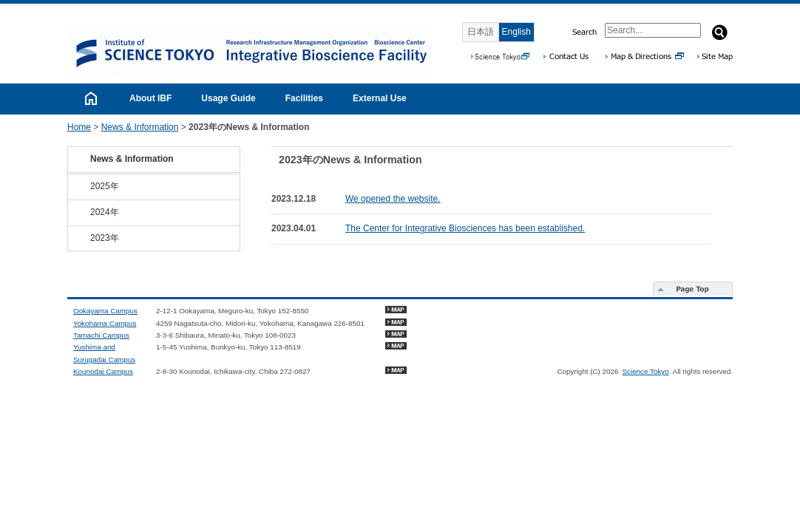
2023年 (105, 238)
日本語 (481, 32)
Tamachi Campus (101, 335)
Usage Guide (228, 98)
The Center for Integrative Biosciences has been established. (465, 228)
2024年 (105, 212)
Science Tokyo (645, 371)
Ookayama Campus (105, 311)
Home (79, 127)
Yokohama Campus (105, 323)
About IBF (150, 98)
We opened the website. (393, 199)
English (516, 32)
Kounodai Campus (103, 371)
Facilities (304, 98)
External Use (380, 98)
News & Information (140, 127)
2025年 (105, 186)
